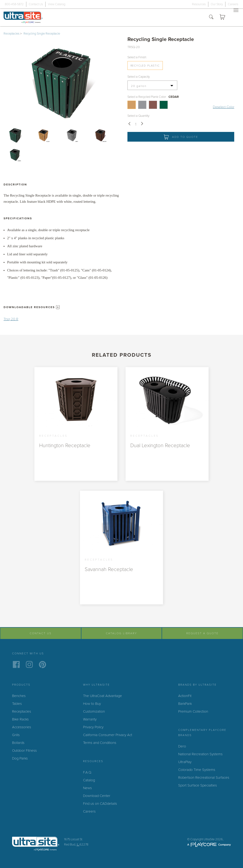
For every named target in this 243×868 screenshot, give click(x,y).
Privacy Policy (93, 727)
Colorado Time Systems (197, 770)
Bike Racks (20, 719)
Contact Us (36, 4)
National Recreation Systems (200, 754)
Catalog (89, 780)
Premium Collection (193, 711)
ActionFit (185, 696)
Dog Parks (20, 758)
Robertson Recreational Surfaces (204, 778)
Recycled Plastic (145, 66)
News (87, 788)
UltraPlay (185, 762)
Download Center (97, 796)
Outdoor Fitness (24, 751)
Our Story (217, 4)
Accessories (22, 727)
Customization (94, 711)
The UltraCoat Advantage (103, 696)
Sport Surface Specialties (198, 785)
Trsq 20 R (11, 319)
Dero (182, 746)
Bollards (18, 743)
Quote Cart (224, 17)
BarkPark (185, 704)
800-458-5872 (14, 4)
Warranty (90, 719)
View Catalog (57, 4)
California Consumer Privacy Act (108, 735)
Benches (19, 696)
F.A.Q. (87, 772)
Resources (199, 4)
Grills (16, 735)
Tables (17, 704)
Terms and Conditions (100, 743)
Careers (233, 4)
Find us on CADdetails (100, 804)
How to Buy (92, 704)
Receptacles (12, 34)
